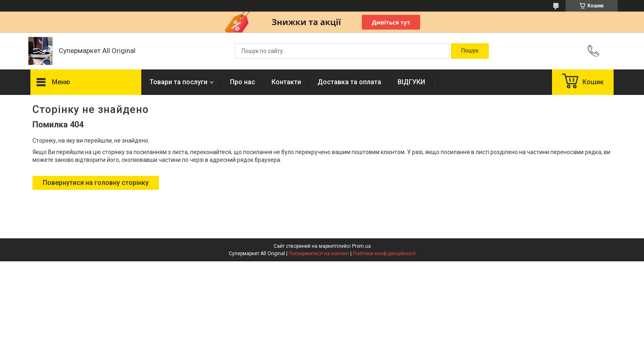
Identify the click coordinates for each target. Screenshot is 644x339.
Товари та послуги (178, 82)
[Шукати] (470, 51)
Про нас (243, 82)
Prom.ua (361, 246)
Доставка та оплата (349, 82)
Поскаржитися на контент (319, 254)
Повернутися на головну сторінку (96, 183)
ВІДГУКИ (411, 82)
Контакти (286, 82)
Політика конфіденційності (384, 254)
